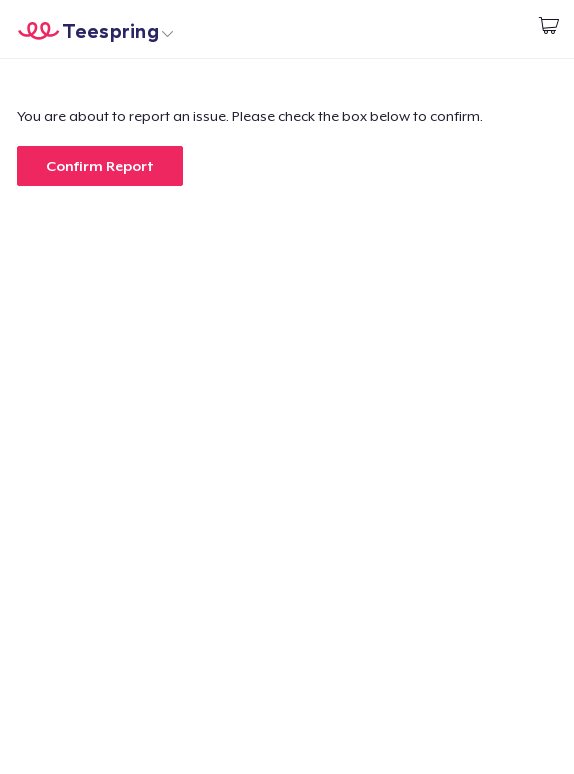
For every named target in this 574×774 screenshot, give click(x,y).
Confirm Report (100, 166)
